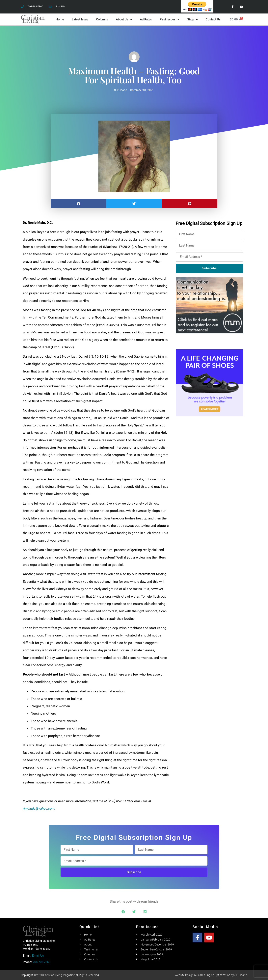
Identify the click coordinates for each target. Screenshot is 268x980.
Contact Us (213, 19)
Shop (192, 20)
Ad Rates (146, 19)
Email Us (38, 956)
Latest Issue (80, 19)
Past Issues (170, 20)
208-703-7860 (41, 962)
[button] (78, 204)
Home (60, 19)
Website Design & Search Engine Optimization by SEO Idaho (211, 975)
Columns (102, 19)
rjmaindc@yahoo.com (39, 808)
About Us (124, 20)
